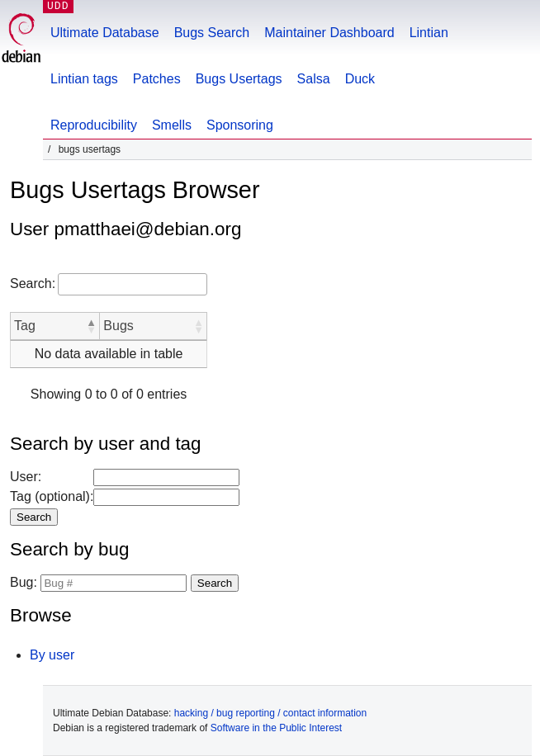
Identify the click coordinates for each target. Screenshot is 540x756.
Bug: (24, 582)
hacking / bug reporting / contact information (270, 713)
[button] (91, 326)
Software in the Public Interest (276, 728)
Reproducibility (94, 125)
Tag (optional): (52, 496)
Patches (157, 79)
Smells (172, 125)
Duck (360, 79)
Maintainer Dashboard (329, 33)
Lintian (429, 33)
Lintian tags (84, 79)
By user (52, 655)
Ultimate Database (105, 33)
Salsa (314, 79)
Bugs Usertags (239, 79)
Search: (33, 283)
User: (26, 477)
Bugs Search (212, 33)
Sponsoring (240, 125)
